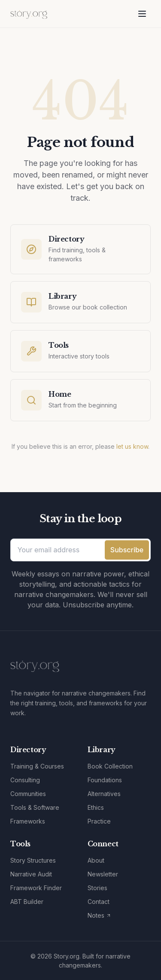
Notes (99, 915)
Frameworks (28, 821)
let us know (132, 446)
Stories (97, 888)
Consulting (25, 780)
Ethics (96, 807)
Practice (99, 821)
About (96, 860)
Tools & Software (35, 807)
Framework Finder (36, 888)
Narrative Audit (31, 874)
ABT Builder (27, 902)
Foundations (105, 780)
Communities (28, 794)
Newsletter (103, 874)
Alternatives (104, 794)
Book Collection (110, 766)
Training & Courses (37, 766)
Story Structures (33, 860)
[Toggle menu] (142, 14)
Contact (99, 902)
